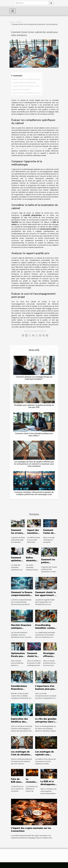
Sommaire (18, 76)
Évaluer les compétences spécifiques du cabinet (26, 79)
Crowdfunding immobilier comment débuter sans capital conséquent (46, 629)
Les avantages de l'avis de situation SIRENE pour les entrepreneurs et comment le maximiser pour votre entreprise (34, 464)
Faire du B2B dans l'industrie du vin (16, 783)
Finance (19, 22)
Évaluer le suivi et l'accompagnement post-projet (26, 93)
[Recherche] (31, 3)
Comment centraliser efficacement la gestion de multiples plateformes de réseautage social (34, 493)
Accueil (12, 22)
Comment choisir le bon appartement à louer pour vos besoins (45, 597)
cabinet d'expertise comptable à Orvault (31, 149)
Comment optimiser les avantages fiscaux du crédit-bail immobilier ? (34, 378)
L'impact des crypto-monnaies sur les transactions (31, 830)
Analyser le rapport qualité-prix (21, 89)
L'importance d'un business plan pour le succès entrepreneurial (45, 690)
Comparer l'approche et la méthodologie (24, 83)
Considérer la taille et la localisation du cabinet (26, 86)
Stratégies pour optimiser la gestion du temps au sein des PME (34, 406)
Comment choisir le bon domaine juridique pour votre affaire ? (34, 435)
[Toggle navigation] (13, 11)
